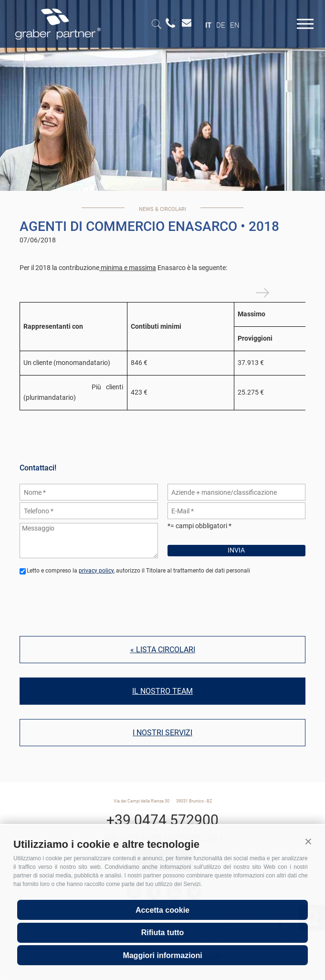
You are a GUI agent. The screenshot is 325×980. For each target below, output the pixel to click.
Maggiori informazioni (162, 955)
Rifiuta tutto (163, 933)
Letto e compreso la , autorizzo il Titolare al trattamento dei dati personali (138, 571)
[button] (308, 842)
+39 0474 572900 (162, 820)
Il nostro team (162, 691)
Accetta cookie (162, 910)
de (221, 25)
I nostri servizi (162, 733)
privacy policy (96, 571)
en (235, 25)
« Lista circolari (163, 650)
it (208, 25)
